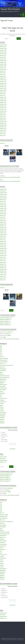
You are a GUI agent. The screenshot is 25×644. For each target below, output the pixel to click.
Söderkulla (10, 332)
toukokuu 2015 (3, 122)
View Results (13, 449)
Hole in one (2, 364)
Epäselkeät (4, 434)
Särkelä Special (3, 384)
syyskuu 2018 (3, 57)
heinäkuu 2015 (3, 118)
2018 (1, 353)
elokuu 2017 (3, 75)
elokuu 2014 (3, 135)
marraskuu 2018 (3, 54)
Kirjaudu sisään (3, 457)
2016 (1, 350)
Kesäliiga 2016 (3, 369)
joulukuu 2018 (3, 52)
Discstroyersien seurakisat (14, 339)
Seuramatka (3, 386)
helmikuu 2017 (3, 85)
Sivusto (2, 391)
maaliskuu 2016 (3, 104)
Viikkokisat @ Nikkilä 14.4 (5, 319)
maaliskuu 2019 (3, 48)
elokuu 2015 (3, 116)
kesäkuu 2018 (3, 62)
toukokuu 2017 (3, 80)
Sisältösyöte (3, 459)
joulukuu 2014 (3, 130)
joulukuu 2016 (3, 88)
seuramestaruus (3, 388)
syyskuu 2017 (3, 73)
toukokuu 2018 (3, 64)
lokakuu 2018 (3, 55)
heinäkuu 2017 (3, 76)
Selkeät (3, 432)
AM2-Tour (2, 357)
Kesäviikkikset (3, 371)
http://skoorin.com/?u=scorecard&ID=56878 (10, 177)
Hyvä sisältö (4, 439)
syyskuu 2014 (3, 134)
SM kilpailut (3, 393)
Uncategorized (3, 412)
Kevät (1, 372)
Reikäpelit (2, 383)
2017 (1, 351)
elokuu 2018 (3, 59)
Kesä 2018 (2, 367)
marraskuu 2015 (3, 111)
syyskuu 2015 (3, 115)
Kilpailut (2, 374)
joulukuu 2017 (3, 68)
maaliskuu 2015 (3, 125)
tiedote (2, 405)
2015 (1, 346)
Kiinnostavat (4, 436)
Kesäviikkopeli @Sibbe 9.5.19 (6, 318)
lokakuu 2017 (3, 71)
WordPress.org (3, 462)
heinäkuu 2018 (3, 61)
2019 (1, 355)
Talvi (1, 395)
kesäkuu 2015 (3, 120)
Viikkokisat (2, 418)
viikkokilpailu (3, 416)
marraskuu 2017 (3, 69)
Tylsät (3, 438)
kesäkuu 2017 (3, 78)
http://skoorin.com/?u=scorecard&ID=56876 (10, 181)
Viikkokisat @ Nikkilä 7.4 (5, 321)
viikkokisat (2, 419)
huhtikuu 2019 (3, 47)
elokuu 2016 (3, 95)
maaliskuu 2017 (3, 83)
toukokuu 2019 (3, 45)
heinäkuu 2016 (3, 97)
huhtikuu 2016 (3, 102)
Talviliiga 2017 (3, 402)
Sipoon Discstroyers (10, 9)
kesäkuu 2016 (3, 99)
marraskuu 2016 (3, 90)
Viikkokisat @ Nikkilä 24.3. (6, 323)
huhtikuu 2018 (3, 66)
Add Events (2, 143)
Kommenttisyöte (3, 460)
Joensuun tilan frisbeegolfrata (6, 365)
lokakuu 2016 (3, 92)
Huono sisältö (5, 441)
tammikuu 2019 (3, 50)
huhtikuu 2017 (3, 81)
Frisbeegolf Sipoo (4, 360)
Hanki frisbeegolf (4, 362)
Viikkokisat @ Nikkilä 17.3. (5, 325)
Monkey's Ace (3, 381)
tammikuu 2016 (3, 108)
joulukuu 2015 (3, 109)
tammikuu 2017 (3, 87)
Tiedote (2, 404)
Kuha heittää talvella (5, 376)
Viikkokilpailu (3, 414)
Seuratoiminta (3, 390)
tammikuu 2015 (3, 129)
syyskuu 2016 (3, 94)
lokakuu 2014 (3, 132)
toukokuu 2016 (3, 101)
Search (19, 38)
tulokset (2, 407)
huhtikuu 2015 (3, 123)
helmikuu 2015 (3, 127)
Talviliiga (2, 400)
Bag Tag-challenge (4, 358)
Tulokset (2, 409)
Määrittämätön (3, 379)
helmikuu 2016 (3, 106)
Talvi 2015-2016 (3, 398)
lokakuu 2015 (3, 113)
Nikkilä (9, 335)
